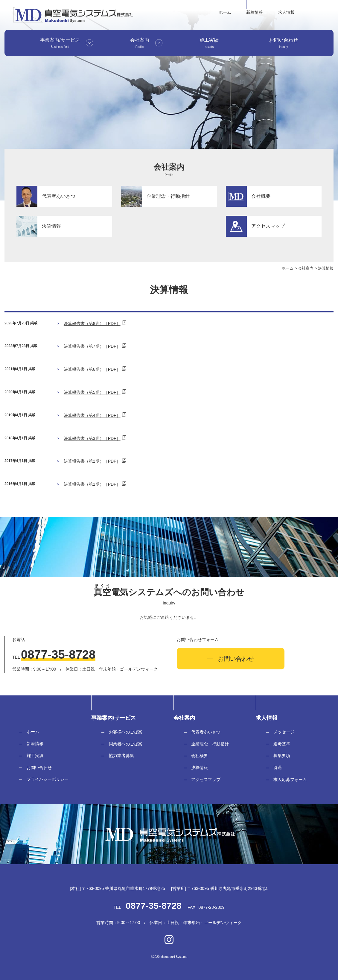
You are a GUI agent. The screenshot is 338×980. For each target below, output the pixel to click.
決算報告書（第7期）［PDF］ (92, 346)
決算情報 (200, 768)
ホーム (225, 12)
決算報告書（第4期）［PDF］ (92, 415)
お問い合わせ (39, 768)
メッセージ (284, 732)
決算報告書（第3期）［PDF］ (92, 438)
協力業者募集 (121, 756)
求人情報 (286, 12)
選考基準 (282, 744)
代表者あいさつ (206, 732)
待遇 (278, 768)
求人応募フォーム (290, 780)
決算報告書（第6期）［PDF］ (92, 369)
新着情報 (255, 12)
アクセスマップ (206, 780)
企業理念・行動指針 (210, 744)
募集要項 (282, 756)
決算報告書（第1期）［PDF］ (92, 484)
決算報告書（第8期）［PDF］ (92, 323)
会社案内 (306, 268)
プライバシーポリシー (48, 779)
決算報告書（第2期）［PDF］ (92, 461)
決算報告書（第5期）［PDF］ (92, 392)
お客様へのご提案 (126, 732)
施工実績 (35, 756)
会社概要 (200, 756)
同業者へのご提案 (126, 744)
